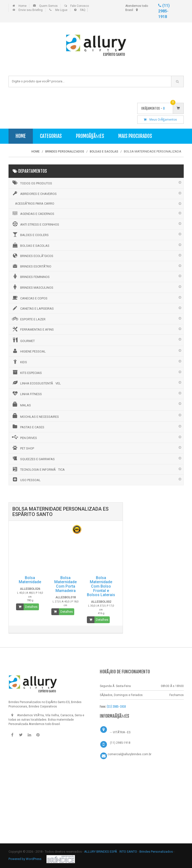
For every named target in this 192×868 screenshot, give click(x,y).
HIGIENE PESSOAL (28, 351)
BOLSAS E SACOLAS (30, 245)
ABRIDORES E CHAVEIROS (34, 193)
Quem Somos (48, 6)
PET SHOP (23, 448)
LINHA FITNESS (27, 393)
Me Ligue (61, 10)
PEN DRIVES (24, 437)
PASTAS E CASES (28, 427)
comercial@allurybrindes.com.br (129, 754)
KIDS (19, 362)
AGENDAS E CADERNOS (33, 213)
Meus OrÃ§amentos (160, 120)
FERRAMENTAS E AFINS (32, 329)
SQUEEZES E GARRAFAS (33, 458)
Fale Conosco (80, 6)
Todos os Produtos (32, 183)
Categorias (51, 136)
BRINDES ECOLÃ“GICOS (32, 256)
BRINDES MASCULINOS (32, 287)
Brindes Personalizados (156, 852)
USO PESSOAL (26, 479)
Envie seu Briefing (31, 10)
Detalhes (31, 607)
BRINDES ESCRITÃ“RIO (31, 266)
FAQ (83, 10)
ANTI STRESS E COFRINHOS (35, 224)
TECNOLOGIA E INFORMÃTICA (38, 469)
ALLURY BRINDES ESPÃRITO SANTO (111, 852)
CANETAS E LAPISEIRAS (32, 308)
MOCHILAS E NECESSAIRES (35, 416)
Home (23, 6)
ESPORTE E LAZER (28, 319)
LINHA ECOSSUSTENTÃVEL (36, 383)
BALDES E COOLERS (30, 234)
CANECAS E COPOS (29, 298)
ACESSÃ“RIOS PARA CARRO (35, 204)
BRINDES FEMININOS (30, 276)
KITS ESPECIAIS (27, 372)
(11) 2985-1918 (164, 11)
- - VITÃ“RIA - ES (120, 732)
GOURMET (23, 340)
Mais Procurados (135, 136)
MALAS (21, 404)
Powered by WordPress (25, 859)
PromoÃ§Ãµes (90, 136)
